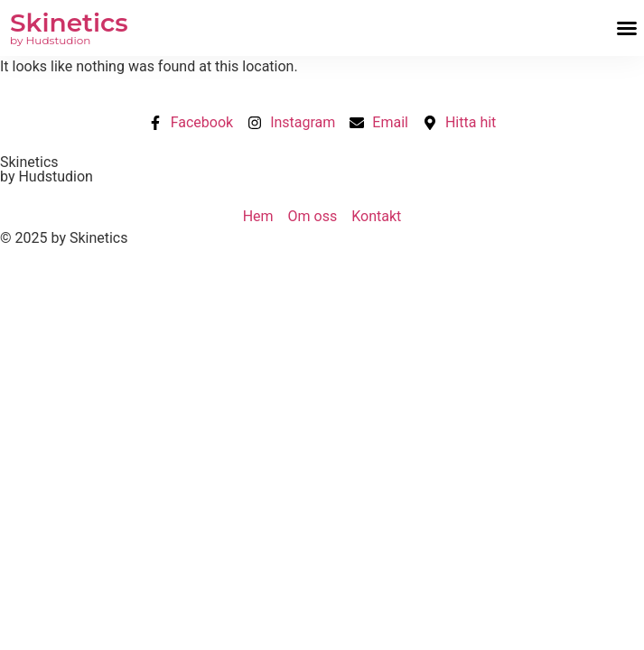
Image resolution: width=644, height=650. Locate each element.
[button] (627, 28)
